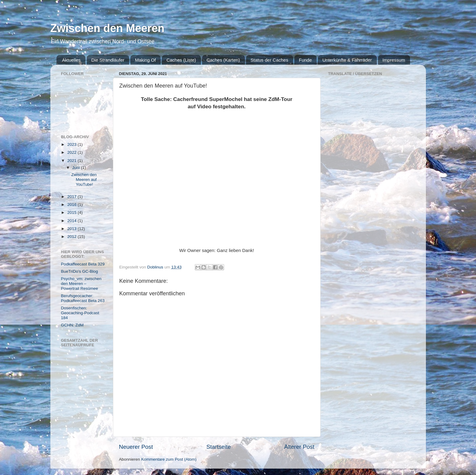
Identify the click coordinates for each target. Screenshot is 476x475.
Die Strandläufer (108, 60)
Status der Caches (269, 60)
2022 (72, 152)
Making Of (145, 60)
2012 (72, 237)
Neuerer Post (136, 447)
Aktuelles (71, 60)
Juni (77, 168)
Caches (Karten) (223, 60)
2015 (72, 212)
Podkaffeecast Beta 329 (83, 264)
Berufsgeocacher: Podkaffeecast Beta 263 (83, 298)
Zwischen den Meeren (107, 28)
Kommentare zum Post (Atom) (169, 459)
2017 (72, 197)
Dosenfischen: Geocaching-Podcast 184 (80, 313)
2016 (72, 205)
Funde (305, 60)
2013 (72, 229)
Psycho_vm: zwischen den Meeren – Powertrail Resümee (81, 284)
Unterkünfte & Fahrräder (347, 60)
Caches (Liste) (181, 60)
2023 (72, 144)
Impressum (394, 60)
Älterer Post (299, 447)
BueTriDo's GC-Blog (80, 271)
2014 (72, 221)
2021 (72, 161)
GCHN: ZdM (72, 325)
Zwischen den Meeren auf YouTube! (84, 180)
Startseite (219, 447)
